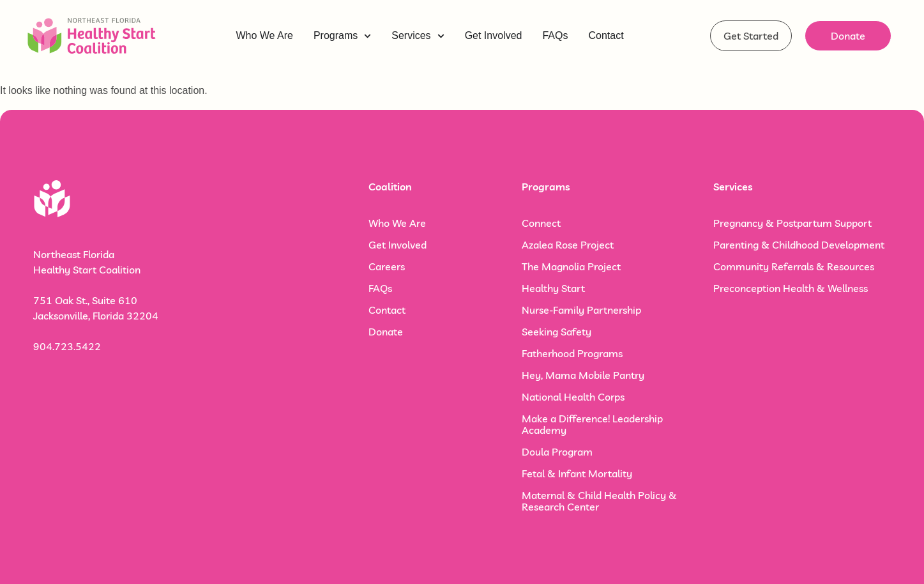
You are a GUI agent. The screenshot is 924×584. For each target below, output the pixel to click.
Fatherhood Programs (572, 353)
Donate (386, 332)
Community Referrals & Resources (794, 266)
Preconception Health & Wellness (791, 288)
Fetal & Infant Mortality (577, 473)
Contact (387, 310)
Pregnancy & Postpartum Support (792, 223)
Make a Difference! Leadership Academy (592, 424)
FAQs (380, 288)
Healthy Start (553, 288)
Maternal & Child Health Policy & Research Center (599, 501)
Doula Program (557, 452)
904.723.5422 (67, 346)
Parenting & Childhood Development (799, 245)
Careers (387, 266)
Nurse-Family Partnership (581, 310)
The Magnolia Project (571, 266)
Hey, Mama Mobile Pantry (583, 375)
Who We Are (397, 223)
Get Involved (398, 245)
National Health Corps (573, 397)
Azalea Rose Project (568, 245)
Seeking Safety (557, 332)
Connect (541, 223)
